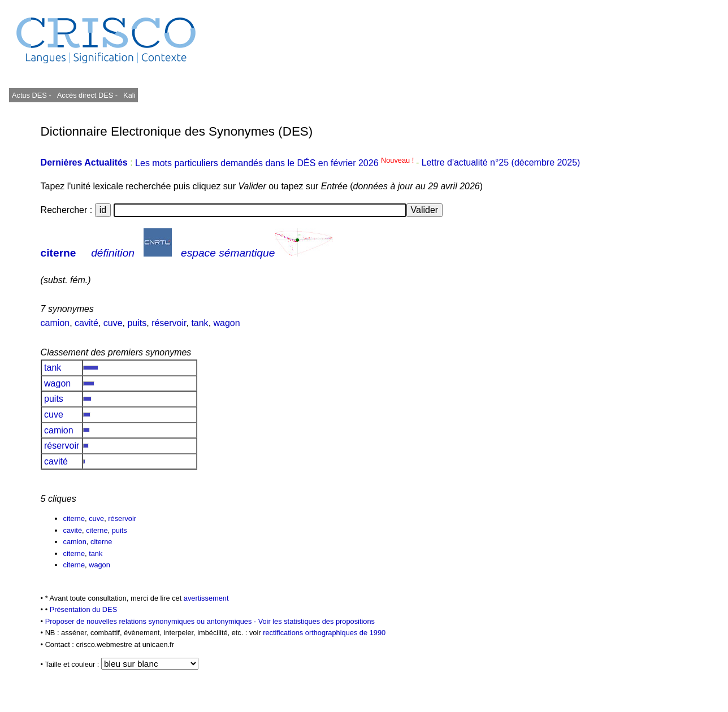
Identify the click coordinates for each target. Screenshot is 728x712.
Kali (129, 95)
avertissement (206, 598)
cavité (86, 323)
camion (55, 323)
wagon (227, 323)
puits (137, 323)
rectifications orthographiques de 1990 (324, 633)
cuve (113, 323)
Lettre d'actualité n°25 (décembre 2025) (501, 163)
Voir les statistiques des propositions (317, 621)
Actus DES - (32, 95)
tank (200, 323)
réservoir (169, 323)
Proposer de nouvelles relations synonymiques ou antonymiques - (152, 621)
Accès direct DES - (87, 95)
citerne (58, 253)
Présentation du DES (84, 609)
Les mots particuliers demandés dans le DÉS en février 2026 (276, 163)
